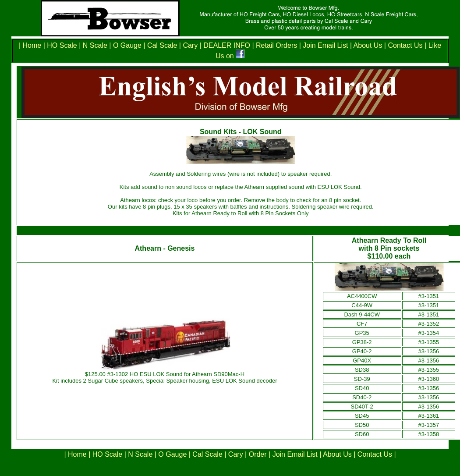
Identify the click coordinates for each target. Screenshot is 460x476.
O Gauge (127, 45)
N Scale (95, 45)
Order (258, 454)
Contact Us (404, 45)
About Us (368, 45)
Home (33, 45)
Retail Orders (276, 45)
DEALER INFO (226, 45)
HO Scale (62, 45)
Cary (190, 45)
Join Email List (325, 45)
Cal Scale (162, 45)
